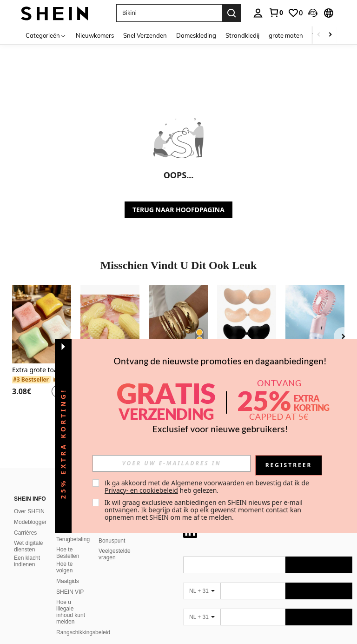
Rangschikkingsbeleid (83, 621)
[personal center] (258, 13)
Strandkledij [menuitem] (242, 35)
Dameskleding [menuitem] (196, 35)
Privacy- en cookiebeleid (141, 490)
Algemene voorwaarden (208, 483)
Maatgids (68, 570)
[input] (172, 463)
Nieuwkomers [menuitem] (95, 35)
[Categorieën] (46, 35)
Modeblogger (30, 511)
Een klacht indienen (27, 550)
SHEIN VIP (70, 581)
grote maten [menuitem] (286, 35)
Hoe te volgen (64, 556)
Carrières (25, 522)
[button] (313, 13)
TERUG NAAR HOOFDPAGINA (178, 210)
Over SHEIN (29, 500)
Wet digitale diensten (28, 535)
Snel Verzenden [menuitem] (145, 35)
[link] (276, 13)
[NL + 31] (202, 580)
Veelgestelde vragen (115, 543)
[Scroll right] (330, 35)
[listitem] (42, 347)
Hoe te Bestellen (68, 542)
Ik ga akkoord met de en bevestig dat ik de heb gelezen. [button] (208, 486)
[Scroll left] (319, 35)
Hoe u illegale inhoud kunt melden (71, 601)
